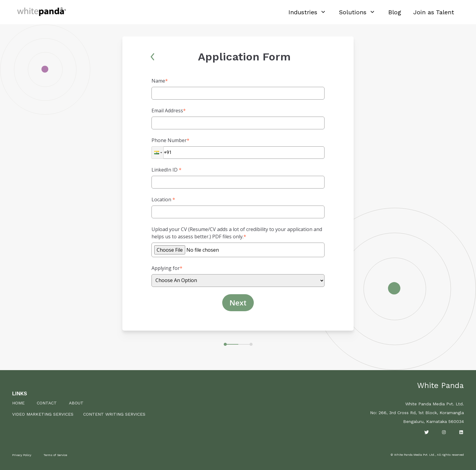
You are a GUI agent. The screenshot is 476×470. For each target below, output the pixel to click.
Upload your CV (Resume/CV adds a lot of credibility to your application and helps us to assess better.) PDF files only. (237, 233)
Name (160, 81)
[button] (158, 153)
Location (163, 199)
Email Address (169, 111)
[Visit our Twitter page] (427, 432)
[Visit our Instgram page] (444, 432)
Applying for (167, 268)
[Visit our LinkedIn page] (461, 432)
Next (238, 303)
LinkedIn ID (167, 170)
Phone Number (170, 140)
